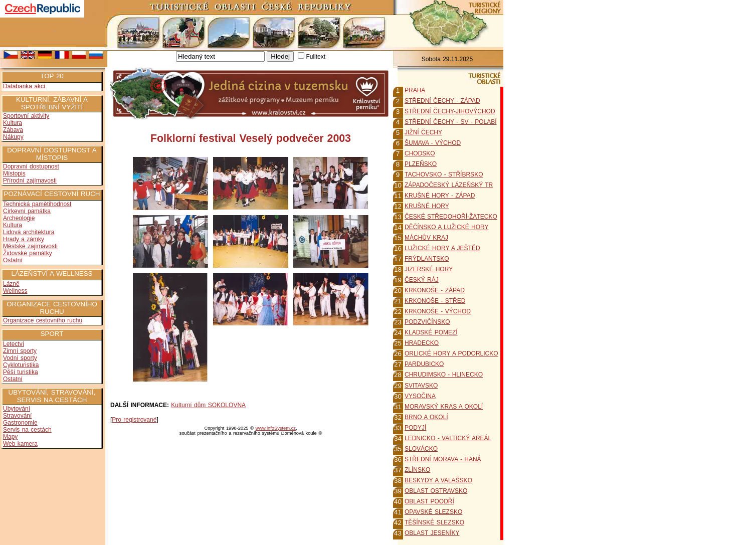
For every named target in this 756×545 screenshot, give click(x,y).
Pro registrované (134, 420)
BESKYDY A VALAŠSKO (438, 480)
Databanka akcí (24, 86)
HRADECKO (422, 343)
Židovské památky (28, 253)
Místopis (14, 173)
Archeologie (19, 218)
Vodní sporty (20, 358)
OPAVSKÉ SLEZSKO (433, 512)
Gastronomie (20, 423)
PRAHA (415, 90)
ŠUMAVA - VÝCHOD (433, 143)
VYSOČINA (420, 396)
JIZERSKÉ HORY (429, 269)
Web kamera (20, 444)
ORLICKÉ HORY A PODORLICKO (451, 353)
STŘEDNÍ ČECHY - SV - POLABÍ (450, 122)
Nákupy (13, 137)
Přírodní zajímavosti (30, 180)
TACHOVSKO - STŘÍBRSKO (444, 174)
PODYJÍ (415, 428)
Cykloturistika (21, 365)
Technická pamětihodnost (37, 204)
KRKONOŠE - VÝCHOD (438, 311)
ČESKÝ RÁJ (422, 280)
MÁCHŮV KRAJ (426, 238)
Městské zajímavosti (30, 246)
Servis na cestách (27, 430)
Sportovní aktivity (26, 116)
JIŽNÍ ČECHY (423, 132)
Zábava (13, 130)
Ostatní (13, 260)
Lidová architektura (29, 232)
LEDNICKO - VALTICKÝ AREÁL (448, 438)
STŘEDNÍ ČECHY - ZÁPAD (442, 101)
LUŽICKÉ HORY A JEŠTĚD (442, 248)
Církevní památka (27, 211)
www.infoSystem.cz (276, 428)
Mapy (10, 437)
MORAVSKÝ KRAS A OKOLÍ (444, 407)
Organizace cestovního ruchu (43, 320)
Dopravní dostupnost (31, 166)
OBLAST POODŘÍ (429, 501)
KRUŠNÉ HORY (427, 206)
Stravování (17, 416)
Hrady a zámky (24, 239)
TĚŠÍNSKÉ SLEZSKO (434, 522)
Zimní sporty (20, 351)
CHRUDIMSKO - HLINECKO (444, 375)
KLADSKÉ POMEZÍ (431, 332)
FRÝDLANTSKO (427, 259)
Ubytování (17, 409)
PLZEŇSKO (421, 164)
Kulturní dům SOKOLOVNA (208, 405)
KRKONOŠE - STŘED (435, 301)
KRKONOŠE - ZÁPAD (435, 290)
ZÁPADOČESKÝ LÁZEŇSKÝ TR (449, 185)
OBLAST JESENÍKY (432, 533)
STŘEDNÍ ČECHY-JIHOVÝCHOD (450, 111)
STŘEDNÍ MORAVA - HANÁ (443, 459)
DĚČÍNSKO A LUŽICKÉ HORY (447, 227)
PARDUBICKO (424, 364)
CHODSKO (420, 153)
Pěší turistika (21, 372)
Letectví (14, 344)
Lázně (11, 284)
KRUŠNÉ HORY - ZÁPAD (440, 196)
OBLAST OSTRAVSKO (436, 491)
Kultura (13, 123)
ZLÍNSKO (417, 470)
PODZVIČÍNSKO (427, 322)
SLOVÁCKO (421, 449)
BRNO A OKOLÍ (426, 417)
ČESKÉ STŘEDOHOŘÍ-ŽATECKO (451, 217)
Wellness (15, 291)
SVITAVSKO (421, 386)
